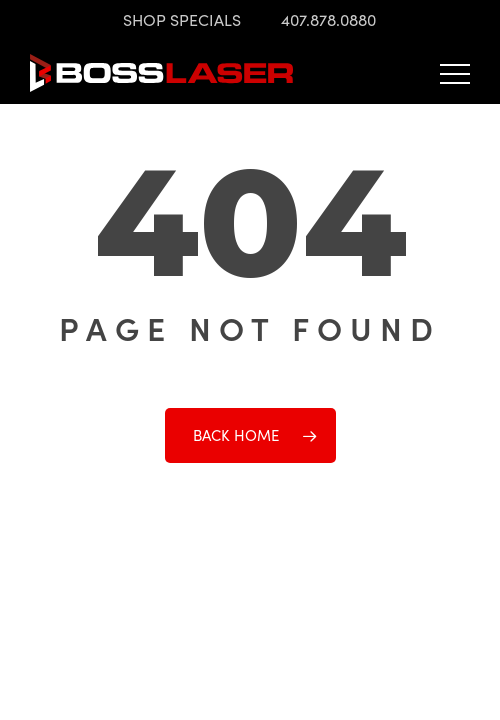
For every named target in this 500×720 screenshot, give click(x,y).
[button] (455, 73)
